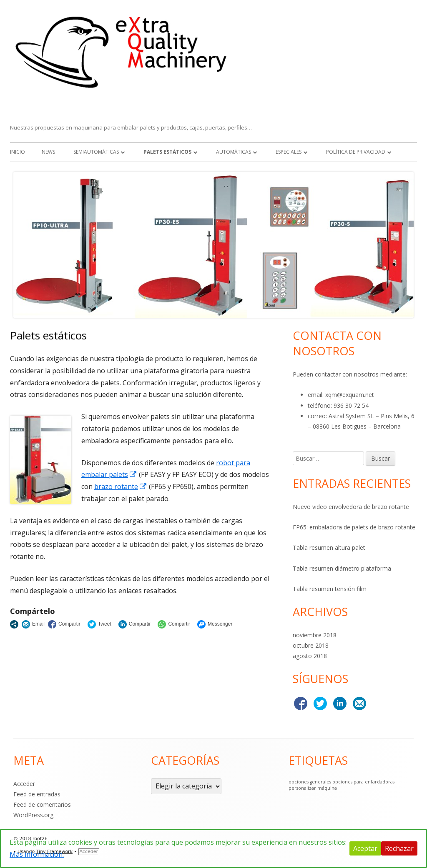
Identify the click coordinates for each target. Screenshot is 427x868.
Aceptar (365, 848)
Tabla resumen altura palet (329, 547)
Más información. (37, 854)
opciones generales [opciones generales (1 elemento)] (310, 782)
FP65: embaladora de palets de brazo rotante (354, 527)
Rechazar (399, 848)
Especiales (289, 152)
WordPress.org (33, 815)
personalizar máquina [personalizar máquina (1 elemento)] (313, 788)
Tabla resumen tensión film (330, 589)
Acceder (24, 784)
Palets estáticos (167, 152)
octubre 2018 (311, 645)
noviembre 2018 (315, 635)
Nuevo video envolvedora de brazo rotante (351, 507)
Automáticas (234, 152)
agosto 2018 (310, 656)
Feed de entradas (37, 794)
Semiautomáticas (96, 152)
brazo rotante (121, 486)
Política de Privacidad (356, 152)
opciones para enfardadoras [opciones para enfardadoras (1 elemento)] (363, 782)
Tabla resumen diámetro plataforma (342, 568)
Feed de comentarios (42, 804)
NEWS (48, 152)
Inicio (18, 152)
